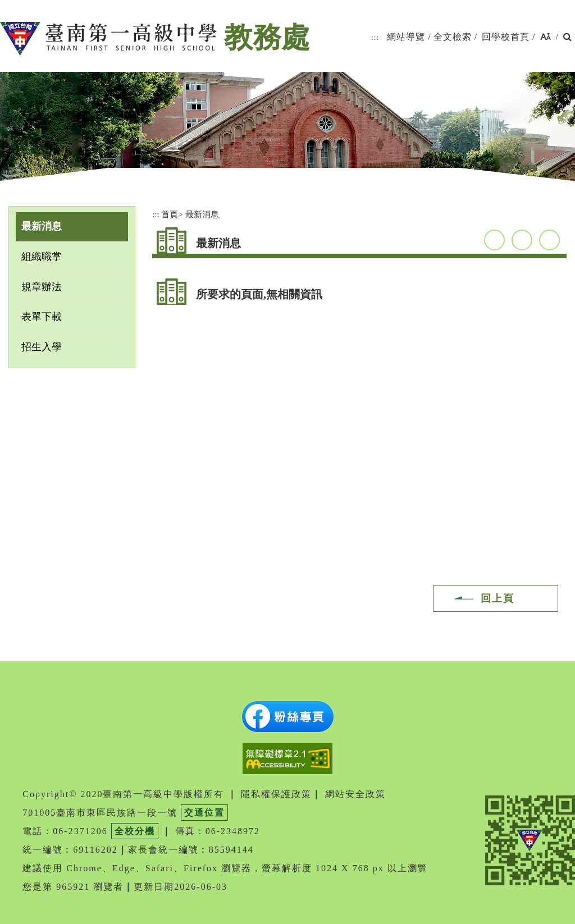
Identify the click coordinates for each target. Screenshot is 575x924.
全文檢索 (453, 37)
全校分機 (135, 831)
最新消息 (42, 226)
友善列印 (549, 240)
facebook (494, 240)
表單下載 (42, 317)
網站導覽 (406, 37)
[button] (546, 37)
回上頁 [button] (498, 598)
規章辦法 (42, 287)
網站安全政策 (355, 794)
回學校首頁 (506, 37)
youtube (522, 240)
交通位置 (204, 813)
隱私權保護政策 (276, 794)
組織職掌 (42, 257)
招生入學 (42, 347)
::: (375, 37)
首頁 (170, 214)
